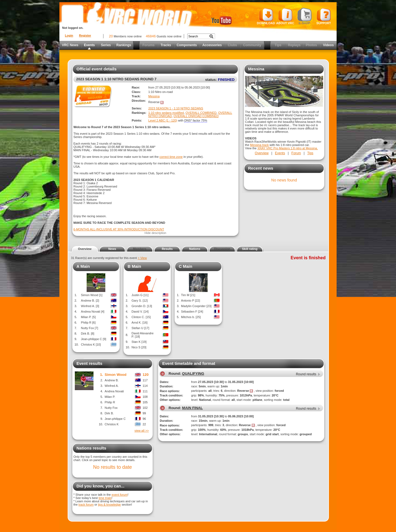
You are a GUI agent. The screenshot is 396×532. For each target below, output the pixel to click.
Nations (195, 249)
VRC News (70, 45)
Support (324, 16)
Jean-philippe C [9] (94, 339)
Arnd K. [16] (139, 322)
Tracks (166, 45)
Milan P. (110, 397)
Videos (328, 45)
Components (187, 45)
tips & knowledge (109, 505)
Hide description (156, 233)
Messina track (259, 145)
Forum (296, 153)
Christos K (112, 424)
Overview (262, 153)
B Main (134, 266)
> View (142, 258)
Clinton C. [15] (141, 317)
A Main (83, 266)
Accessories (212, 45)
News (112, 249)
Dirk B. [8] (87, 333)
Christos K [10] (91, 344)
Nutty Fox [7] (89, 328)
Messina (154, 96)
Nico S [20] (139, 347)
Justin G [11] (140, 295)
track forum (86, 505)
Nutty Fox (111, 408)
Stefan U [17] (140, 328)
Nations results (91, 448)
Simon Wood (116, 375)
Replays (294, 45)
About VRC (285, 16)
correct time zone (171, 157)
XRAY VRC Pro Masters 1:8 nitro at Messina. (288, 148)
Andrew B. (112, 380)
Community (252, 45)
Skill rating (250, 249)
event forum (120, 495)
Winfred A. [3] (90, 306)
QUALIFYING (193, 373)
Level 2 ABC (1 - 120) (163, 120)
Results (167, 249)
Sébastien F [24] (192, 312)
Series (106, 45)
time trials (105, 498)
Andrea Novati (114, 391)
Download (266, 16)
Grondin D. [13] (142, 306)
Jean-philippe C (115, 419)
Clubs (232, 45)
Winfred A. (112, 386)
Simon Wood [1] (92, 295)
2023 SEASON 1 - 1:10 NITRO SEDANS (176, 108)
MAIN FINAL (192, 408)
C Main (185, 266)
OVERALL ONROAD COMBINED (196, 116)
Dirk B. (109, 413)
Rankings (124, 45)
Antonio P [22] (190, 301)
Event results (89, 363)
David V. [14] (140, 312)
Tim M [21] (188, 295)
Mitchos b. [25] (191, 317)
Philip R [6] (88, 322)
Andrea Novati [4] (93, 312)
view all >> (142, 431)
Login (69, 35)
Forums (148, 45)
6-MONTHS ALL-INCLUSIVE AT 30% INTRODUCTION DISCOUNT (119, 229)
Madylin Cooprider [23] (196, 306)
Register (85, 35)
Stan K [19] (139, 342)
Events (89, 45)
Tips (278, 45)
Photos (311, 45)
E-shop (305, 16)
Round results (306, 374)
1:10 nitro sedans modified (166, 113)
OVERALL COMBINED (201, 113)
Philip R (110, 402)
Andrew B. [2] (90, 301)
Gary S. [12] (140, 301)
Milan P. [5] (88, 317)
